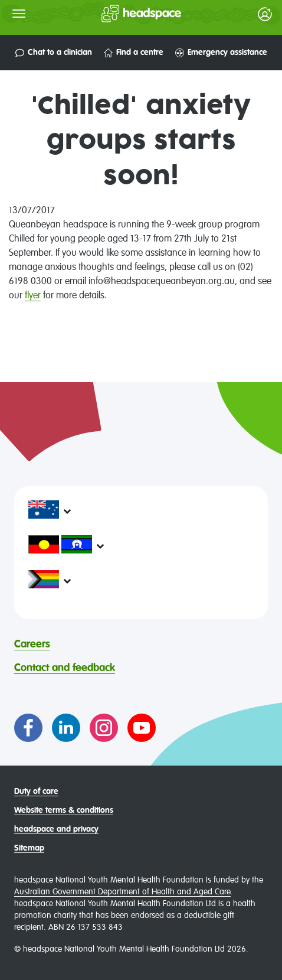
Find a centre (134, 53)
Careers (32, 644)
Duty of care (36, 792)
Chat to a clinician (54, 53)
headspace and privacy (56, 829)
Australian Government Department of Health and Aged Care (122, 892)
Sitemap (29, 848)
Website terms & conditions (64, 810)
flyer (33, 296)
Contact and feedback (65, 668)
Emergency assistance (221, 53)
